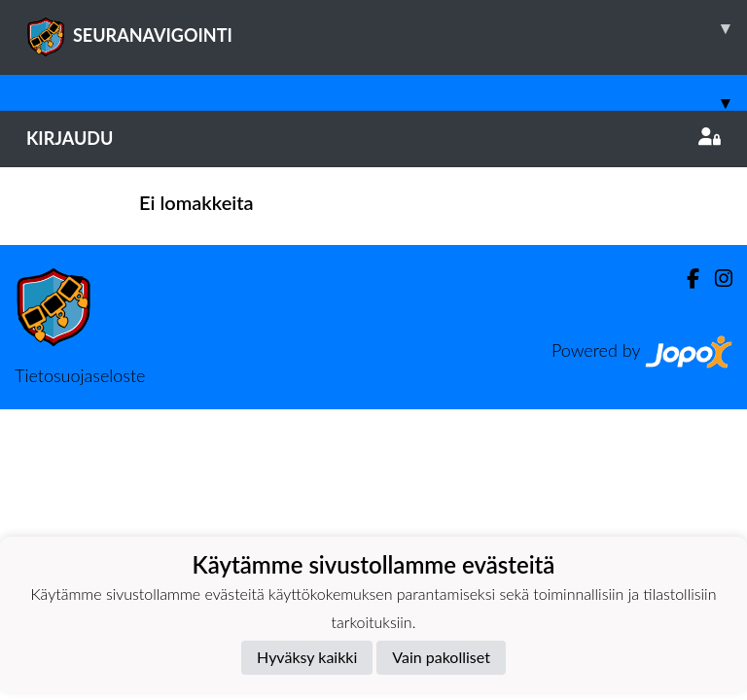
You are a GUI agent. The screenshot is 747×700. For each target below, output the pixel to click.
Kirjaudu (373, 138)
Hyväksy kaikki (307, 657)
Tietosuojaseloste (80, 375)
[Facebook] (685, 279)
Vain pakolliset (441, 657)
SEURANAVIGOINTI (387, 28)
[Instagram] (716, 279)
